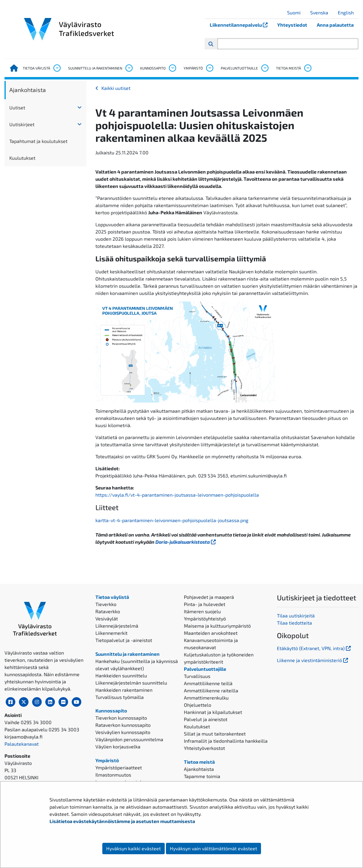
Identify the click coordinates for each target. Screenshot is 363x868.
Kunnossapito (153, 68)
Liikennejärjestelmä (117, 626)
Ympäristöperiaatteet (119, 767)
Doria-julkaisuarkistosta (186, 542)
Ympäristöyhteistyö (205, 618)
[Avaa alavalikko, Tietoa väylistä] (57, 68)
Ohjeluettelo (198, 705)
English (348, 12)
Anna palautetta (335, 25)
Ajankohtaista (28, 90)
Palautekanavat (22, 744)
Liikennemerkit (111, 633)
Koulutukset (197, 726)
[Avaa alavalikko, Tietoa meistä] (307, 68)
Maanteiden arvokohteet (211, 633)
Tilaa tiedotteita (294, 623)
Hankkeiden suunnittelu (121, 675)
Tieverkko (106, 604)
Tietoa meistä (288, 68)
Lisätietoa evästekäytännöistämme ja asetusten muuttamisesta (122, 821)
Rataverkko (108, 611)
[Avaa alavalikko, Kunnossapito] (172, 68)
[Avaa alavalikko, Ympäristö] (209, 68)
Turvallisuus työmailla (120, 697)
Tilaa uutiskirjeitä (296, 615)
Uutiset (17, 107)
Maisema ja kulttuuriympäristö (217, 626)
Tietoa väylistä (36, 68)
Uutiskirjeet (22, 124)
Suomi (296, 12)
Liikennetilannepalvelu (241, 25)
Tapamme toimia (202, 776)
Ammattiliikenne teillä (208, 683)
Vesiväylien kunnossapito (123, 732)
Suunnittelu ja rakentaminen (95, 68)
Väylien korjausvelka (118, 746)
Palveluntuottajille (239, 68)
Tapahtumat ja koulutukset (38, 141)
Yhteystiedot (292, 25)
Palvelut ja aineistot (206, 719)
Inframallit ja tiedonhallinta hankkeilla (226, 741)
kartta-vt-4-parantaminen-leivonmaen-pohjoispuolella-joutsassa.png (172, 520)
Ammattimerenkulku (206, 698)
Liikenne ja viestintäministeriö (313, 660)
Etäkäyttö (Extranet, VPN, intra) (314, 648)
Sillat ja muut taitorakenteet (215, 734)
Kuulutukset (22, 158)
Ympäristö (193, 68)
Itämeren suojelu (202, 611)
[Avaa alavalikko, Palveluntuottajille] (265, 68)
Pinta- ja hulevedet (205, 604)
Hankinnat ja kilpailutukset (213, 712)
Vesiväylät (107, 618)
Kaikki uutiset (116, 88)
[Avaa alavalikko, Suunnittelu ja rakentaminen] (129, 68)
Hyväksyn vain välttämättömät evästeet (213, 848)
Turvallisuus (197, 676)
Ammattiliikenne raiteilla (211, 690)
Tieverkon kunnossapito (121, 718)
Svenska (321, 12)
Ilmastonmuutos (113, 775)
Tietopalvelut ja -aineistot (124, 640)
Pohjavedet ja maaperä (209, 597)
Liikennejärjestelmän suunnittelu (131, 683)
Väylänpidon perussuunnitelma (129, 739)
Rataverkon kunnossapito (123, 725)
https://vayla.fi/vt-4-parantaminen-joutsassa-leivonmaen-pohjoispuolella (178, 495)
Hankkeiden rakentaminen (124, 690)
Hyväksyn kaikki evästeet (133, 848)
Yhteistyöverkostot (204, 748)
